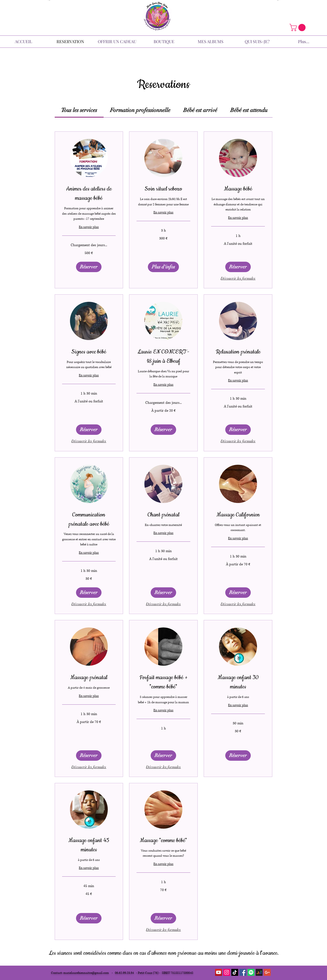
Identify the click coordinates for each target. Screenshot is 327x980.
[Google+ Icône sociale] (267, 972)
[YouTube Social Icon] (219, 972)
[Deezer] (259, 972)
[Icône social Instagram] (227, 972)
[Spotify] (251, 972)
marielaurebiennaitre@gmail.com (86, 973)
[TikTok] (235, 972)
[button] (298, 27)
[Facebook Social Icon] (243, 972)
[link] (79, 110)
